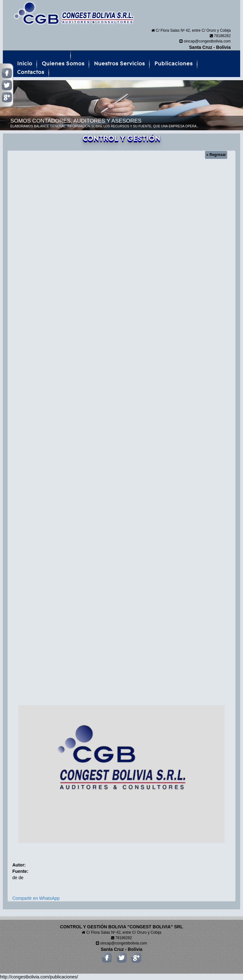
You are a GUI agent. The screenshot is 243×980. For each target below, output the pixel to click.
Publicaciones (174, 64)
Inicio (25, 64)
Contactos (31, 72)
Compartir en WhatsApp (36, 898)
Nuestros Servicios (119, 64)
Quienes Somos (63, 64)
